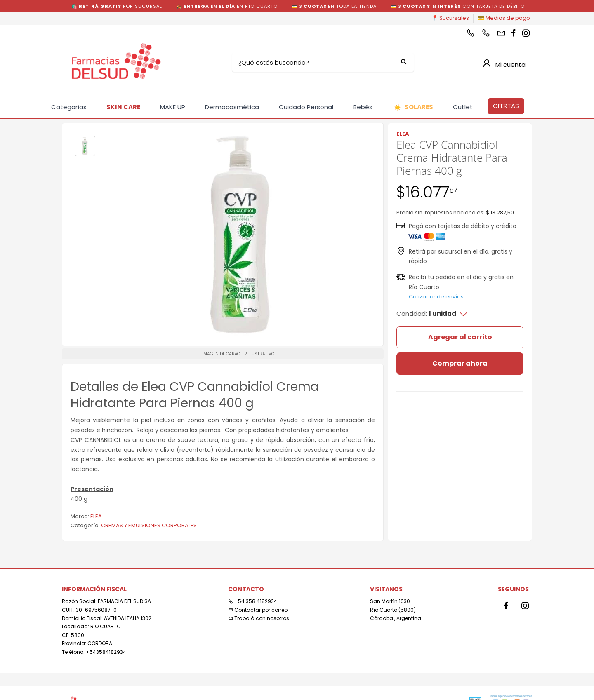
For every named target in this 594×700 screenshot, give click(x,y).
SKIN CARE (123, 107)
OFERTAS (506, 106)
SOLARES (414, 107)
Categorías (69, 107)
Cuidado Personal (306, 107)
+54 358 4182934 (253, 601)
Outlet (463, 107)
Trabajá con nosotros (259, 618)
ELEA (96, 516)
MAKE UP (173, 107)
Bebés (363, 107)
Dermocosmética (232, 107)
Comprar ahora (460, 363)
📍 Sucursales (450, 18)
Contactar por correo (258, 610)
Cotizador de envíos (436, 297)
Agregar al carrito (460, 337)
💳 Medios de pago (504, 18)
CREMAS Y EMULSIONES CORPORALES (149, 525)
